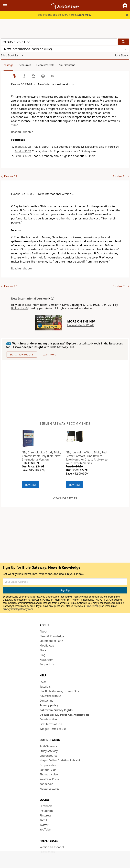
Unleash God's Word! (80, 325)
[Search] (123, 42)
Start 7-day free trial (22, 354)
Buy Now (31, 485)
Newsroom (47, 660)
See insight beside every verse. (64, 15)
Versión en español (52, 847)
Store (43, 650)
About (43, 631)
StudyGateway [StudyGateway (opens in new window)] (49, 751)
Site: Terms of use (51, 724)
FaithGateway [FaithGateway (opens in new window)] (48, 746)
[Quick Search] (59, 42)
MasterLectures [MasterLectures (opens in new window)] (49, 789)
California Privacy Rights (56, 710)
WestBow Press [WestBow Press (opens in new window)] (49, 779)
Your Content (67, 65)
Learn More (49, 354)
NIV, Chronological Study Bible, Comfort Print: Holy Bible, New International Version (41, 456)
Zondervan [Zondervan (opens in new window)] (46, 784)
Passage (8, 65)
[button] (125, 6)
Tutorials (45, 687)
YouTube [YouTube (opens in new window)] (45, 829)
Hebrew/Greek (45, 65)
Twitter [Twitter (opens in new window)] (44, 825)
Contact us (46, 701)
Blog (42, 655)
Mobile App (47, 646)
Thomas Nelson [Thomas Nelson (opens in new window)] (50, 774)
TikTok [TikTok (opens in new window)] (44, 820)
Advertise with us (51, 696)
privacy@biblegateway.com (18, 609)
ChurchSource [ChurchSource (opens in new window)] (48, 756)
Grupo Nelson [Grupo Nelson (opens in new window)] (48, 765)
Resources (25, 65)
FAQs (43, 682)
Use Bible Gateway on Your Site (59, 691)
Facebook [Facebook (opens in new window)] (46, 806)
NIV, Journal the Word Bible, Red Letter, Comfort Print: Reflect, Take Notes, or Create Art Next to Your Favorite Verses (87, 458)
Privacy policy (49, 705)
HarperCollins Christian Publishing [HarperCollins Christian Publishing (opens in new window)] (61, 760)
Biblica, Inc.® (19, 308)
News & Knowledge (52, 636)
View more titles (65, 498)
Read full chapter (22, 132)
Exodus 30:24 (23, 156)
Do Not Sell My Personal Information (64, 715)
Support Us (47, 664)
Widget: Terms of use (53, 729)
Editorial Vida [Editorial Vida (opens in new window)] (48, 770)
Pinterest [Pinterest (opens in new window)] (45, 815)
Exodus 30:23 (23, 147)
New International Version (29, 299)
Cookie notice (48, 719)
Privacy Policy (93, 606)
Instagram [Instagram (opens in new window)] (46, 811)
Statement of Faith (51, 641)
